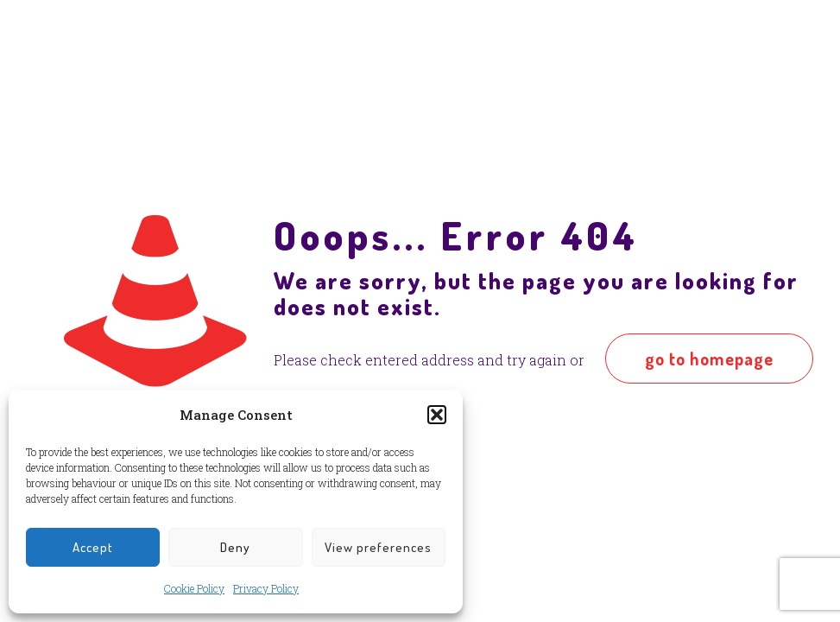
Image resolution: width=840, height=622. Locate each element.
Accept (93, 547)
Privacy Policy (266, 588)
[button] (437, 415)
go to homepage (709, 359)
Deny (235, 547)
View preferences (378, 547)
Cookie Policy (194, 588)
